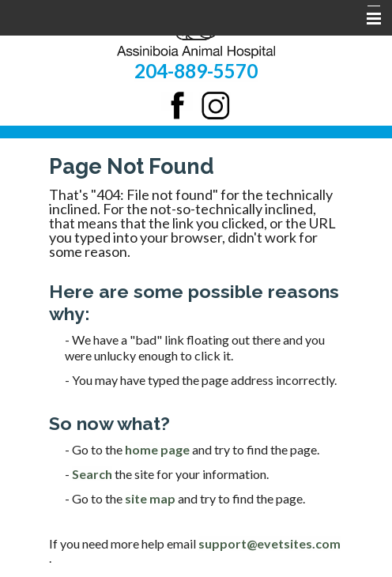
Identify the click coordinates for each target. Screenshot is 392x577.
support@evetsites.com (269, 543)
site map (150, 498)
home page (157, 449)
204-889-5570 (196, 71)
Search (92, 474)
